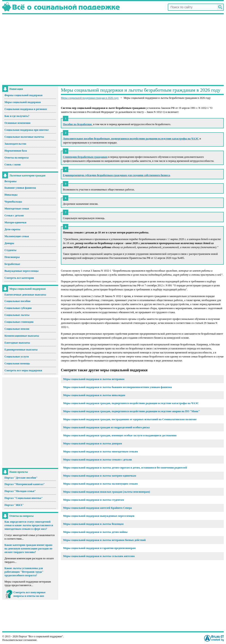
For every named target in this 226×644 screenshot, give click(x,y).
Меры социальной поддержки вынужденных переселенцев (99, 516)
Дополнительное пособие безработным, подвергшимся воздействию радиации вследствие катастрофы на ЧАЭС (131, 139)
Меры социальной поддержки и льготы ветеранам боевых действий (104, 540)
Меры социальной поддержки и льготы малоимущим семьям (100, 484)
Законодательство (15, 144)
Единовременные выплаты (21, 350)
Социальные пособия (17, 301)
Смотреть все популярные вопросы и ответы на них (29, 594)
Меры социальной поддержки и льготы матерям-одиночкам (100, 476)
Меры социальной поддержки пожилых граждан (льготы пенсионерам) (107, 492)
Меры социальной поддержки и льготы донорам (93, 443)
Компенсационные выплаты (22, 336)
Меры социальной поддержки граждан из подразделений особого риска (106, 427)
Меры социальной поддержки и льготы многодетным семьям (100, 452)
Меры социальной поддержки (23, 102)
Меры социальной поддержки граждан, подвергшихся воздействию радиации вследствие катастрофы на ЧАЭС (131, 403)
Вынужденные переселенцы (21, 271)
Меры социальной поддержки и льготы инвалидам (94, 395)
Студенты (10, 250)
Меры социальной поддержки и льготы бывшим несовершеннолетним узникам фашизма (117, 387)
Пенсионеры (12, 257)
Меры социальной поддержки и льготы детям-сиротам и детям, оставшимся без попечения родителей (125, 468)
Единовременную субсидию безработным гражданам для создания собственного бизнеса (116, 175)
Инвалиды (11, 195)
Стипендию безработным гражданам (85, 157)
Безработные (12, 264)
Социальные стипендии (19, 322)
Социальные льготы (17, 315)
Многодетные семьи (17, 209)
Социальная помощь (17, 363)
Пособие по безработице (77, 124)
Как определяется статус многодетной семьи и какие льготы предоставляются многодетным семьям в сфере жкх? (29, 525)
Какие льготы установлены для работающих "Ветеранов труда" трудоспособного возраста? (24, 572)
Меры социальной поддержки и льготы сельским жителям (99, 556)
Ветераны (11, 181)
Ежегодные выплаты (17, 343)
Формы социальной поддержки (23, 95)
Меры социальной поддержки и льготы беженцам (93, 524)
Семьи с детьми (14, 215)
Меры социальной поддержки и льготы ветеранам (94, 379)
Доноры (9, 243)
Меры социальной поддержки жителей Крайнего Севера (97, 508)
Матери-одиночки (15, 222)
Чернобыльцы (13, 202)
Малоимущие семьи (17, 236)
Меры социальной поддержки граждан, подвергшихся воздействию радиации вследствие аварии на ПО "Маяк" (131, 411)
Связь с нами (13, 165)
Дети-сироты (12, 229)
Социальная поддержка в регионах (26, 109)
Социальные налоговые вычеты (24, 137)
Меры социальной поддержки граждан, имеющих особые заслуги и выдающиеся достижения (120, 435)
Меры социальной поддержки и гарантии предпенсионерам (99, 548)
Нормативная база (16, 151)
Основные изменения (17, 123)
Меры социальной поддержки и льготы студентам (94, 500)
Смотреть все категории (19, 278)
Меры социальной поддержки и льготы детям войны (95, 532)
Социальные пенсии (17, 329)
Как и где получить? (17, 116)
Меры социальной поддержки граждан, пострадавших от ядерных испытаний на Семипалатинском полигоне (130, 419)
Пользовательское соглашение (19, 640)
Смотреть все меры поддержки (23, 370)
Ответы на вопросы (17, 158)
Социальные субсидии (18, 308)
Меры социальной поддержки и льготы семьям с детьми (97, 460)
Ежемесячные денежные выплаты (25, 295)
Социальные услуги (17, 357)
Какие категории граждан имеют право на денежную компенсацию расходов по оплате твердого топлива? (28, 549)
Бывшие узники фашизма (20, 188)
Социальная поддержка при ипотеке (27, 130)
